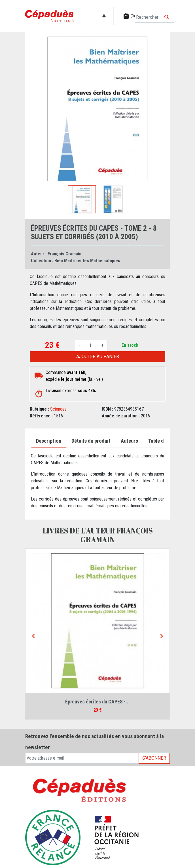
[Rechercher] (154, 17)
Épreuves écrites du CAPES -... (97, 702)
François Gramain (64, 254)
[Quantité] (91, 345)
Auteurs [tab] (129, 441)
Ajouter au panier (98, 357)
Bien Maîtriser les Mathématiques (87, 261)
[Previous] (33, 636)
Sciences (58, 409)
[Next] (162, 636)
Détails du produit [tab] (91, 441)
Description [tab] (49, 441)
